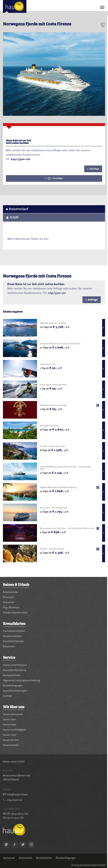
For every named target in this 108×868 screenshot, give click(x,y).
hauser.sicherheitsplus (15, 665)
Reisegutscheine (12, 675)
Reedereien (9, 646)
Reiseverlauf (17, 209)
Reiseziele (8, 597)
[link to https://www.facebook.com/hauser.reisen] (15, 845)
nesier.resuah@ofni (17, 794)
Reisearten (9, 602)
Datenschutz (26, 858)
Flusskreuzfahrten (12, 636)
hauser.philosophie (13, 714)
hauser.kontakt (11, 745)
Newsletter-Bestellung (15, 670)
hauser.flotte (10, 724)
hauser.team (10, 719)
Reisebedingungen (13, 685)
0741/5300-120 (57, 293)
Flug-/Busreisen (11, 607)
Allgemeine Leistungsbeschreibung (21, 680)
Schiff (12, 217)
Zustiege (7, 696)
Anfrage (94, 169)
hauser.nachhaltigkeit (14, 729)
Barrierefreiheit (44, 858)
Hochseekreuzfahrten (14, 631)
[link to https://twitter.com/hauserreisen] (23, 845)
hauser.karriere (11, 740)
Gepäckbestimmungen (15, 690)
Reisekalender (10, 592)
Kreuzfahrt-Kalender (13, 641)
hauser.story (9, 735)
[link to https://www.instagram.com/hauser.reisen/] (31, 845)
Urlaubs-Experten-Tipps (15, 612)
